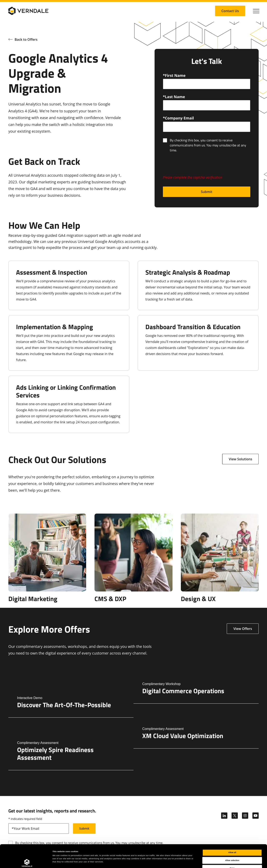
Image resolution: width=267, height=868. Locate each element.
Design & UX (198, 599)
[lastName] (207, 105)
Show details (173, 861)
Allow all (232, 831)
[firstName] (207, 84)
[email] (207, 127)
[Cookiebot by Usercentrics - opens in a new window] (27, 861)
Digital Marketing (33, 599)
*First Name (174, 75)
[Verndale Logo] (28, 11)
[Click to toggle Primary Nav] (256, 11)
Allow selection (232, 839)
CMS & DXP (110, 599)
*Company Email (178, 118)
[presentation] (195, 166)
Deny (232, 847)
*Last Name (174, 97)
